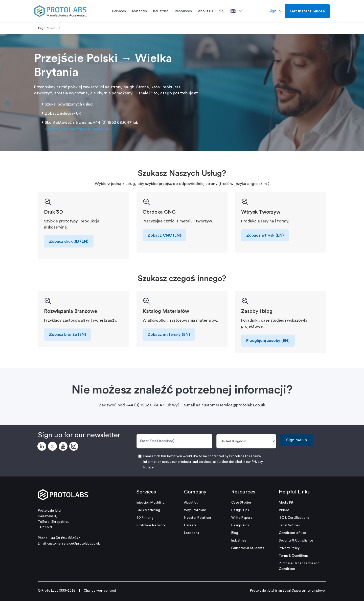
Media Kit (286, 502)
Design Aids (240, 525)
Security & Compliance (296, 540)
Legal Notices (289, 525)
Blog (235, 533)
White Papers (242, 518)
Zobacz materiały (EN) (169, 335)
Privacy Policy (289, 548)
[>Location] (238, 11)
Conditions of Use (292, 533)
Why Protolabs (195, 510)
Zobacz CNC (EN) (164, 235)
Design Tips (240, 510)
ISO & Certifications (294, 518)
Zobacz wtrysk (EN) (265, 235)
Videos (284, 510)
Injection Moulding (151, 502)
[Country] (246, 441)
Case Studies (241, 502)
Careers (190, 525)
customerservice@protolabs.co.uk (77, 129)
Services (146, 492)
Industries (239, 540)
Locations (191, 533)
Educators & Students (248, 548)
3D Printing (145, 518)
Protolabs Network (151, 525)
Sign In (275, 11)
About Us (191, 502)
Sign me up (297, 440)
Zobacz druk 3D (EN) (69, 241)
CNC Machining (148, 510)
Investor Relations (198, 518)
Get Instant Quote (307, 11)
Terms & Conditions (294, 556)
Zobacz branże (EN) (68, 335)
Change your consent (100, 590)
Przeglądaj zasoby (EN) (268, 341)
